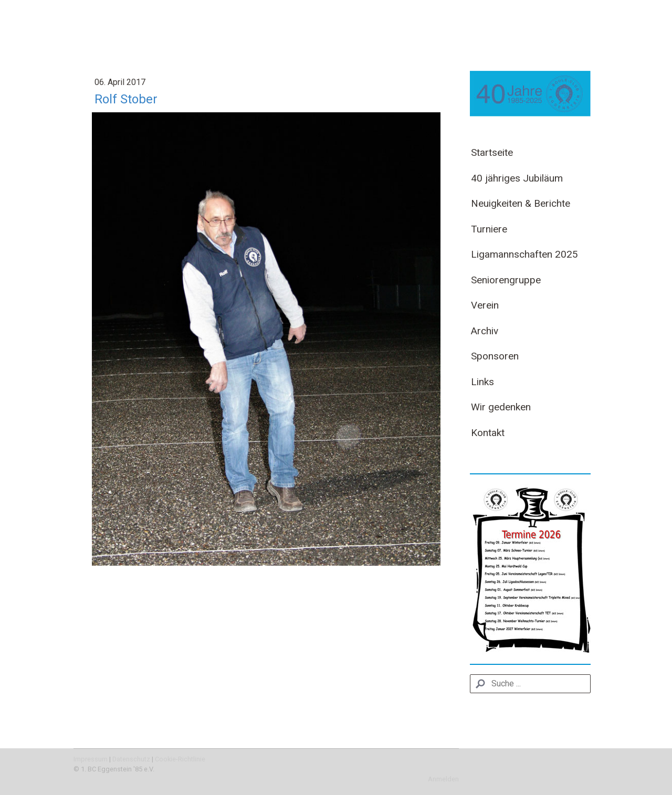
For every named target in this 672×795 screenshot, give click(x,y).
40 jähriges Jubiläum (517, 178)
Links (482, 382)
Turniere (489, 229)
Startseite (492, 152)
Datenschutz (131, 759)
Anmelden (443, 779)
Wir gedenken (501, 407)
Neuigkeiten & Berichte (521, 203)
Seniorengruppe (506, 280)
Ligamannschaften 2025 (524, 254)
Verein (485, 305)
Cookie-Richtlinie (180, 759)
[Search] (530, 684)
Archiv (485, 331)
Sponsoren (495, 356)
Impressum (91, 759)
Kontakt (488, 433)
